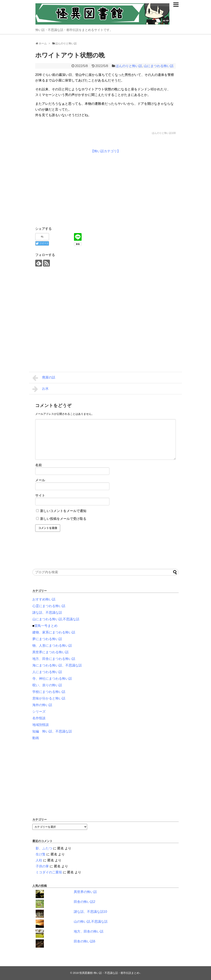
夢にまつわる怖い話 (47, 639)
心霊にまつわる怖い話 (49, 606)
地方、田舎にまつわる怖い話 (54, 659)
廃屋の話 (44, 378)
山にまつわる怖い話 (159, 66)
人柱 (39, 860)
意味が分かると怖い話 (49, 698)
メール (40, 480)
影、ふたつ (44, 848)
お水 (40, 389)
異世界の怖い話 (85, 892)
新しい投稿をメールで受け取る (63, 519)
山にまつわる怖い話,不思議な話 (56, 619)
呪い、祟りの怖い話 (47, 685)
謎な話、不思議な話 (47, 613)
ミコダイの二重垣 (49, 872)
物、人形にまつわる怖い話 (52, 646)
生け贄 (41, 854)
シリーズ (39, 712)
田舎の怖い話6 (85, 941)
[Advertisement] (70, 189)
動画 (36, 738)
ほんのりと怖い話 (129, 66)
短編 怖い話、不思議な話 (52, 731)
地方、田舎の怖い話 (89, 931)
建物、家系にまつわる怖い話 (54, 632)
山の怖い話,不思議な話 (91, 922)
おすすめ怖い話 (44, 599)
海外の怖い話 (42, 705)
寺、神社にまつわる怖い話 (52, 679)
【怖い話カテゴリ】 (105, 151)
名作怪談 (39, 718)
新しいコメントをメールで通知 (63, 511)
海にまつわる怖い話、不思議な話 (57, 665)
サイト (40, 495)
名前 (39, 465)
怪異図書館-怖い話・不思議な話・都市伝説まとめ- (110, 973)
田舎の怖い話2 (85, 902)
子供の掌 (42, 866)
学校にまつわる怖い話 (49, 692)
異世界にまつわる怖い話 (50, 652)
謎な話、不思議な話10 (90, 912)
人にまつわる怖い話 (47, 672)
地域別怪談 (41, 725)
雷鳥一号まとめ (46, 626)
